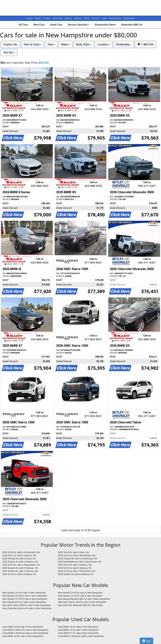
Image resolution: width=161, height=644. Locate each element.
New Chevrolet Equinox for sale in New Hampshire (27, 608)
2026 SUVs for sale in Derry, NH (74, 552)
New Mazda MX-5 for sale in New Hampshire (24, 602)
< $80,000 (146, 44)
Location (104, 44)
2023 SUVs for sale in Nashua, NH (19, 574)
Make (65, 44)
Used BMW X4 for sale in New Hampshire (23, 636)
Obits (87, 18)
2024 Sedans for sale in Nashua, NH (20, 571)
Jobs (105, 18)
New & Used (33, 44)
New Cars (39, 25)
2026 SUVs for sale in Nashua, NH (19, 555)
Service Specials (79, 25)
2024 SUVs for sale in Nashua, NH (75, 568)
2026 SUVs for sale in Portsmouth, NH (21, 552)
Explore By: (11, 44)
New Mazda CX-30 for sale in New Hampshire (80, 596)
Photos (96, 18)
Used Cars (56, 25)
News (38, 18)
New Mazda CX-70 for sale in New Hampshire (25, 599)
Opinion (78, 18)
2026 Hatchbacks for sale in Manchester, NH (80, 562)
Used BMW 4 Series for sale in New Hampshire (81, 636)
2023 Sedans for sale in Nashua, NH (76, 574)
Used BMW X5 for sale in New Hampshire (78, 627)
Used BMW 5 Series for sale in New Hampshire (25, 633)
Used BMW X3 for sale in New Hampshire (23, 627)
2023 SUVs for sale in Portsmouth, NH (77, 571)
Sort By (9, 52)
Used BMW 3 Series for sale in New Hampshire (25, 630)
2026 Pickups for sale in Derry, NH (19, 559)
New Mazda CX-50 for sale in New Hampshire (80, 593)
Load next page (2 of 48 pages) (80, 530)
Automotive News (105, 25)
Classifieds (129, 18)
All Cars (23, 25)
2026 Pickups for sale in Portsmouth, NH (78, 559)
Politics (47, 18)
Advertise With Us (132, 25)
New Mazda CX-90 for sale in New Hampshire (25, 596)
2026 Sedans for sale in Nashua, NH (20, 562)
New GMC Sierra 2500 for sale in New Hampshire (27, 605)
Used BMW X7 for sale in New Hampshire (78, 633)
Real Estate (115, 18)
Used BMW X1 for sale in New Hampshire (78, 630)
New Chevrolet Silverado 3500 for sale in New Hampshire (80, 605)
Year (51, 44)
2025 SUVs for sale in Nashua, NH (75, 565)
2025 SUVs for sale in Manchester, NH (21, 565)
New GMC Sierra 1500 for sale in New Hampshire (82, 602)
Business (58, 18)
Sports (69, 18)
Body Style (84, 44)
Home (29, 18)
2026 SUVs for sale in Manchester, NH (77, 555)
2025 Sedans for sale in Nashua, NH (20, 568)
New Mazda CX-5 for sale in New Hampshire (24, 593)
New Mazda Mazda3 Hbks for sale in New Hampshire (84, 599)
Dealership (124, 44)
